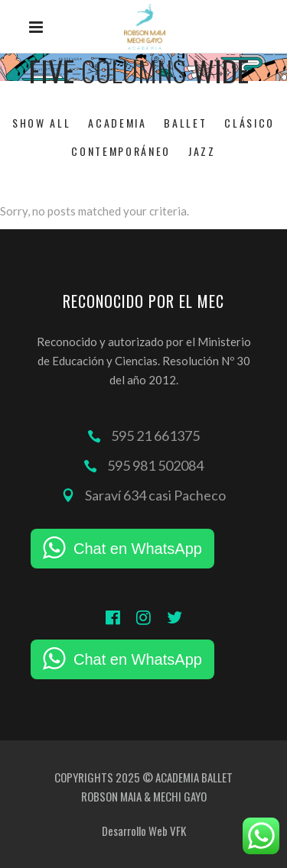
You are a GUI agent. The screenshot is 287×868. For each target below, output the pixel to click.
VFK (178, 831)
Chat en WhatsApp (138, 549)
